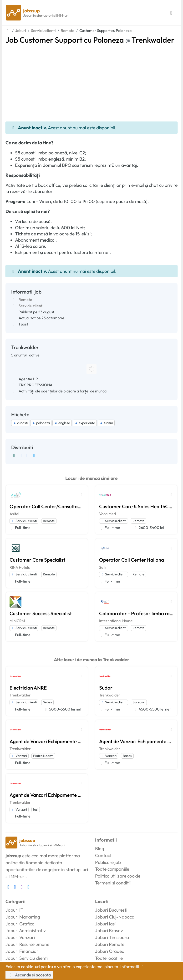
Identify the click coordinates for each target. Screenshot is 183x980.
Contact (103, 855)
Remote (25, 300)
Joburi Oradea (110, 951)
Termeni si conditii (113, 883)
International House (116, 621)
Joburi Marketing (23, 917)
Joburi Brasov (109, 930)
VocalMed (107, 514)
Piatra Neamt (43, 756)
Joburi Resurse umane (27, 944)
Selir (103, 567)
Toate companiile (112, 869)
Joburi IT (14, 910)
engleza (62, 423)
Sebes (47, 702)
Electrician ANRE (28, 688)
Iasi (36, 809)
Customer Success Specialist (41, 613)
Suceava (139, 702)
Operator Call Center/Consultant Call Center (47, 506)
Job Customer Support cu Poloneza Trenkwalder (90, 40)
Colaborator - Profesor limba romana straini (136, 613)
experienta (85, 423)
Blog (100, 848)
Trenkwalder (20, 695)
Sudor (106, 688)
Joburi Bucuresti (111, 910)
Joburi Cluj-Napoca (115, 917)
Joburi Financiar (22, 951)
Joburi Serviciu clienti (27, 958)
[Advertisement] (91, 80)
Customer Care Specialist (37, 560)
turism (106, 423)
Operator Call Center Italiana (132, 560)
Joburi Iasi (105, 924)
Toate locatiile (109, 958)
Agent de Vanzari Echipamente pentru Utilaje (47, 741)
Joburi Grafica (20, 924)
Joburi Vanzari (20, 937)
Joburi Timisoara (112, 937)
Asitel (14, 514)
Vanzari (19, 756)
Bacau (127, 756)
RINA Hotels (20, 567)
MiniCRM (17, 621)
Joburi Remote (110, 944)
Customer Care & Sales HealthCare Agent (136, 506)
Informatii (133, 967)
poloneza (41, 423)
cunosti (20, 423)
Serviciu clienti (31, 306)
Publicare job (108, 862)
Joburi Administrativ (26, 930)
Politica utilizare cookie (118, 876)
